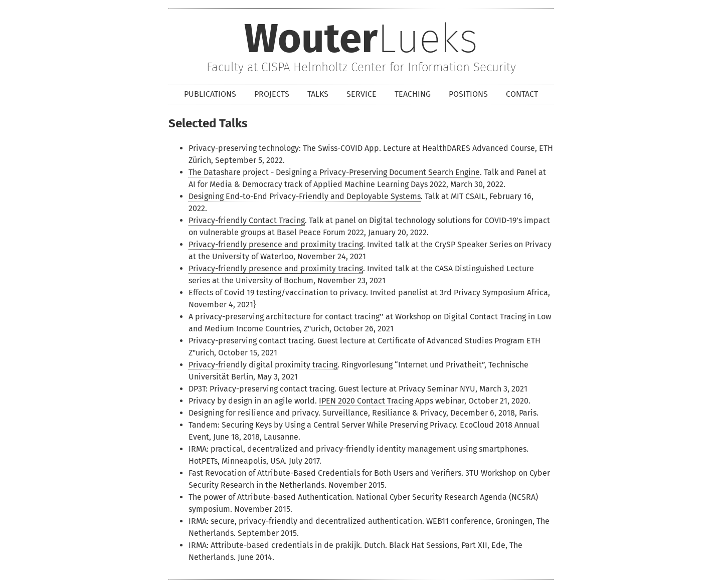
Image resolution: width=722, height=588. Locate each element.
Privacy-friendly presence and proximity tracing (276, 244)
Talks (318, 94)
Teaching (413, 94)
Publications (210, 94)
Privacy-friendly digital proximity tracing (263, 365)
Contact (522, 94)
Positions (468, 94)
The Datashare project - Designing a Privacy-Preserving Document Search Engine (334, 172)
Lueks (361, 41)
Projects (272, 94)
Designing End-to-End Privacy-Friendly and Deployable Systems (305, 196)
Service (362, 94)
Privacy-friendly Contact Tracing (247, 220)
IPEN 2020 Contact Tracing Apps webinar (392, 401)
